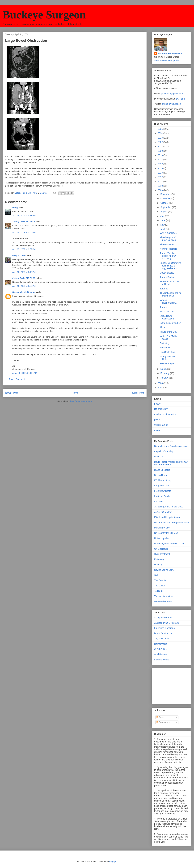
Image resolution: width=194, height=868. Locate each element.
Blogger (113, 862)
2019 (161, 155)
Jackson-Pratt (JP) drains (167, 623)
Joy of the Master (163, 512)
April (163, 229)
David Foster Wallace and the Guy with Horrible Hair (171, 463)
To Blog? (159, 591)
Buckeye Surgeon (44, 15)
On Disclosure (161, 549)
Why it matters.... (168, 233)
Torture (163, 307)
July (163, 216)
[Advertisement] (170, 685)
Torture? (164, 289)
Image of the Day (168, 332)
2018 (161, 160)
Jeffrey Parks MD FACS (24, 222)
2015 (161, 168)
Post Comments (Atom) (81, 401)
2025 (161, 129)
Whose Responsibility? (169, 301)
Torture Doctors (168, 277)
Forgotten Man (162, 486)
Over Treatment (162, 554)
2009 (161, 190)
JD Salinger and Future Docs (169, 507)
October (165, 203)
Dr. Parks (181, 99)
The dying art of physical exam (168, 239)
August (164, 212)
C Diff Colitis (160, 649)
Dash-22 (158, 457)
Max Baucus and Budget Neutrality (172, 523)
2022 (161, 142)
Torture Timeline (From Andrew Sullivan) (168, 256)
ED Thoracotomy (163, 480)
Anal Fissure (160, 654)
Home (75, 393)
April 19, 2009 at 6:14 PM (24, 272)
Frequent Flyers (168, 363)
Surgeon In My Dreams (24, 292)
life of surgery (161, 409)
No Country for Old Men (166, 533)
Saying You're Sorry (164, 570)
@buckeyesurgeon (171, 104)
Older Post (138, 393)
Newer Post (12, 393)
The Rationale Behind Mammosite (171, 294)
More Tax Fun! (167, 312)
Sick (156, 575)
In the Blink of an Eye (170, 323)
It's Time (158, 502)
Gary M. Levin (19, 255)
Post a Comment (17, 379)
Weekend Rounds (163, 602)
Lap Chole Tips (167, 352)
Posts (160, 717)
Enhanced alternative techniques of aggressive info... (170, 266)
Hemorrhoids (161, 644)
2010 (161, 186)
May (163, 225)
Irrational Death (162, 496)
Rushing (158, 565)
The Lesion (160, 586)
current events (161, 425)
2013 (161, 173)
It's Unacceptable (168, 249)
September (166, 207)
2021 (161, 146)
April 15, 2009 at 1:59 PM (24, 249)
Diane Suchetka (162, 470)
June (163, 220)
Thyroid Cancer (162, 639)
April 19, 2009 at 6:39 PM (24, 286)
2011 (161, 182)
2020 (161, 151)
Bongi (15, 208)
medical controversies (165, 414)
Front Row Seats (163, 491)
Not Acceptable (162, 538)
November (166, 198)
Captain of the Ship (164, 451)
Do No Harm (160, 475)
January (165, 378)
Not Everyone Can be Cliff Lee (169, 544)
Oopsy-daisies (167, 273)
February (165, 373)
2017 (161, 164)
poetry (157, 404)
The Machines (167, 244)
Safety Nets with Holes (168, 358)
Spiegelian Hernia (163, 618)
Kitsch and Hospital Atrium (167, 517)
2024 (161, 133)
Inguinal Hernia (162, 660)
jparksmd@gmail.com (172, 94)
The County (160, 580)
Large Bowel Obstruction (167, 317)
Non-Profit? (166, 348)
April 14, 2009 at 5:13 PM (24, 216)
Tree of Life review (163, 596)
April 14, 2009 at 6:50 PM (24, 232)
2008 (161, 383)
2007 (161, 388)
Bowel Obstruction (163, 633)
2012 (161, 177)
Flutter (163, 327)
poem (157, 419)
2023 (161, 138)
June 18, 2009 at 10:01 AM (25, 373)
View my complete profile (167, 61)
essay (157, 430)
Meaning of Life (162, 528)
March (164, 369)
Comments (163, 722)
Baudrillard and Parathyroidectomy (171, 446)
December (166, 194)
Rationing (165, 343)
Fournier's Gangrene (164, 628)
